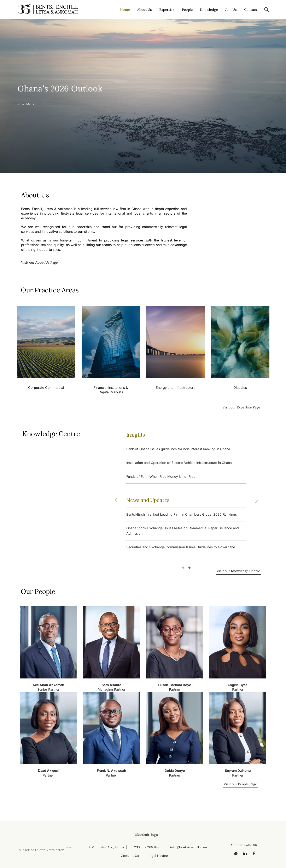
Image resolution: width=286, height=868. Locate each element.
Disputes (240, 388)
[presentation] (50, 837)
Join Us (231, 10)
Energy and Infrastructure (175, 388)
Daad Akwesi (48, 771)
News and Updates (148, 500)
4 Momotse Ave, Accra (106, 847)
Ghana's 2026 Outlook (60, 88)
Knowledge (209, 10)
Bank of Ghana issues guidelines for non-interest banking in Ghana (178, 449)
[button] (267, 10)
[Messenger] (234, 854)
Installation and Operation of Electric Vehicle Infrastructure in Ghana (179, 463)
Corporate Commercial (46, 388)
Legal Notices (158, 856)
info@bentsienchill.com (189, 847)
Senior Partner (48, 689)
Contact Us (130, 856)
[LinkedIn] (244, 854)
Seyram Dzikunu (238, 771)
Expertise (167, 10)
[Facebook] (253, 854)
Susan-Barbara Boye (175, 685)
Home (125, 10)
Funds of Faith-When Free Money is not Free (161, 477)
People (187, 10)
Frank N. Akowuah (112, 771)
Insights (136, 435)
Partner (175, 689)
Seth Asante (111, 685)
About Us (145, 10)
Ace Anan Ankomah (48, 685)
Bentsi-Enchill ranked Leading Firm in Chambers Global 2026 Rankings (182, 514)
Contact (251, 10)
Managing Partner (112, 689)
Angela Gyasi (238, 685)
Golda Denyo (175, 771)
